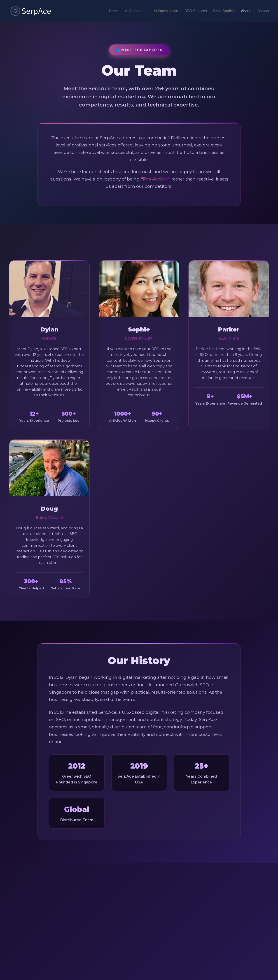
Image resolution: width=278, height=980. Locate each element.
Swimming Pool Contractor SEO (232, 977)
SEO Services (196, 11)
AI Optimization (166, 11)
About (246, 11)
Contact (263, 11)
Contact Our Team (139, 933)
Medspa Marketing (221, 965)
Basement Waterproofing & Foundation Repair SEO (206, 971)
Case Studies (224, 11)
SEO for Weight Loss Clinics (177, 977)
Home (113, 11)
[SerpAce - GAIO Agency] (31, 11)
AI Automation (136, 11)
